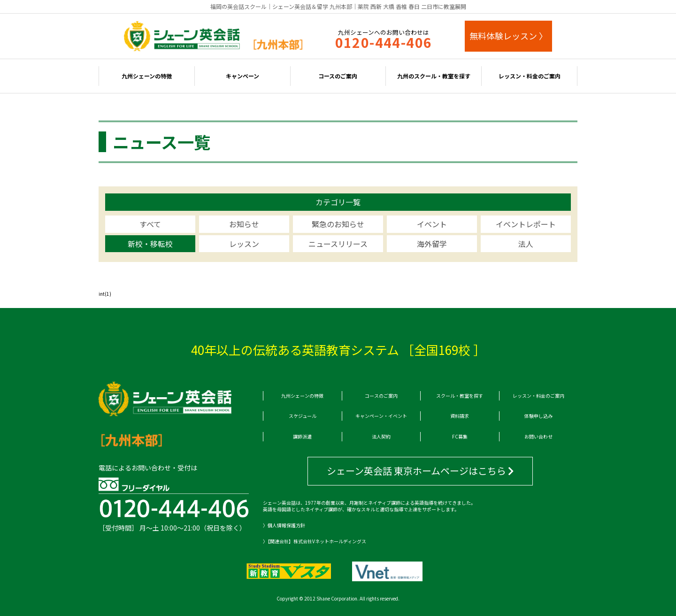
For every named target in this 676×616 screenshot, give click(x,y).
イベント (432, 224)
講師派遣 (302, 436)
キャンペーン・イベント (381, 416)
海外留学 (432, 244)
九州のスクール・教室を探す (434, 76)
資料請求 (460, 416)
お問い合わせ (538, 436)
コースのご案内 (338, 76)
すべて (150, 224)
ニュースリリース (338, 244)
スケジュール (303, 416)
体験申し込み (538, 416)
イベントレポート (526, 224)
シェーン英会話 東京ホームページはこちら (420, 471)
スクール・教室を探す (460, 396)
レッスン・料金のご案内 (530, 76)
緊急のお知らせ (338, 224)
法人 (526, 244)
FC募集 (460, 436)
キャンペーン (242, 76)
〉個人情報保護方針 (284, 525)
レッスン (244, 244)
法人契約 (381, 436)
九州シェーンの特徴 (147, 76)
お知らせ (244, 224)
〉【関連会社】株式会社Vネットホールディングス (315, 541)
